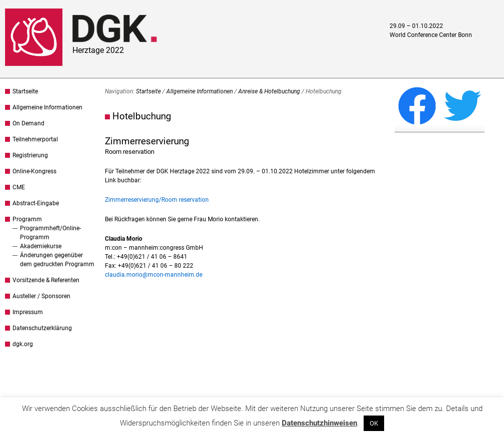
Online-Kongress (34, 171)
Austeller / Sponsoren (41, 296)
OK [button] (374, 423)
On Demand (28, 123)
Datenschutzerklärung (42, 328)
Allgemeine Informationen (47, 107)
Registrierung (30, 155)
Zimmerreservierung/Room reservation (157, 200)
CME (19, 187)
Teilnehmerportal (35, 139)
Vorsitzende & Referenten (46, 280)
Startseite (25, 91)
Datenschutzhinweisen (319, 423)
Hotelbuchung (142, 116)
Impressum (28, 312)
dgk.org (23, 344)
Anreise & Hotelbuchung (269, 91)
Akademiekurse (41, 246)
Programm (27, 219)
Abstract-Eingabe (36, 203)
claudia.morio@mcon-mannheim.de (154, 275)
